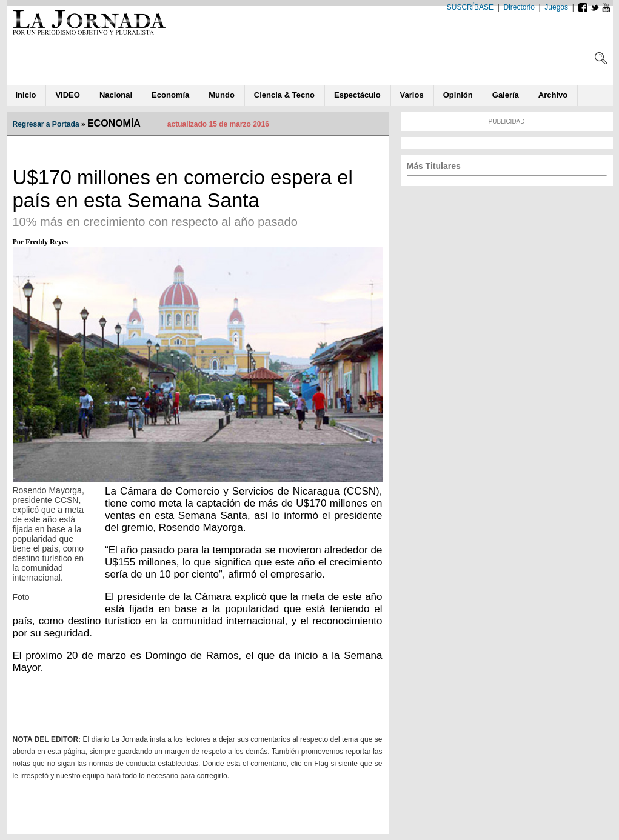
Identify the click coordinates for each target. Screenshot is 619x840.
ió (458, 95)
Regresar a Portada (46, 124)
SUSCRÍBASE (470, 7)
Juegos (556, 7)
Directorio (519, 7)
